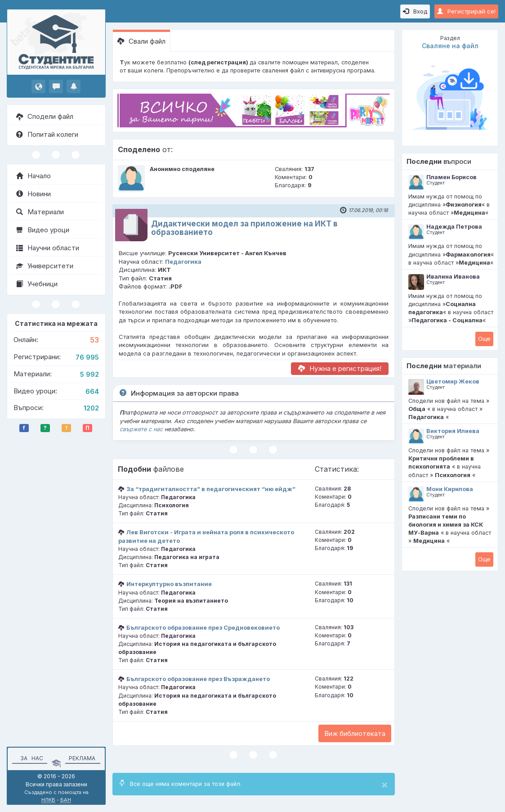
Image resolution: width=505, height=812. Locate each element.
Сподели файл (45, 116)
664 (92, 391)
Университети (45, 266)
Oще (484, 338)
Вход (415, 11)
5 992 (89, 374)
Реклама (82, 758)
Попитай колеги (47, 134)
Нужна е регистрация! (340, 368)
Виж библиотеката (355, 733)
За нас (30, 758)
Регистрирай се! (466, 11)
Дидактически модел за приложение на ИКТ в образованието (244, 228)
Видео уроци (43, 230)
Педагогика (183, 262)
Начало (34, 176)
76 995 (87, 357)
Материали (40, 212)
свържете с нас (141, 429)
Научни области (48, 248)
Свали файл (141, 41)
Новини (34, 194)
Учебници (37, 284)
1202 (91, 408)
